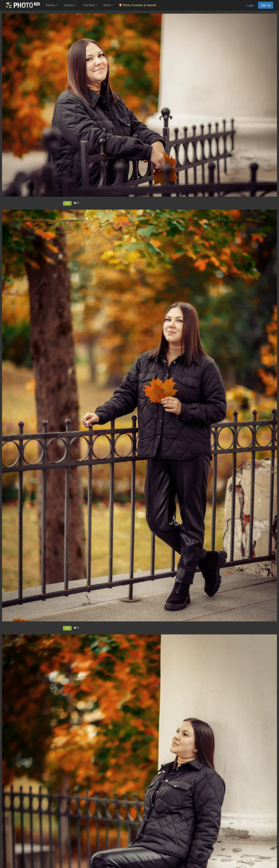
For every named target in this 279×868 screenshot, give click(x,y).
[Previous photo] (4, 519)
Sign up (266, 5)
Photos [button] (52, 5)
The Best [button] (90, 5)
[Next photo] (275, 519)
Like (67, 203)
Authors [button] (70, 5)
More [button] (108, 5)
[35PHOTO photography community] (22, 5)
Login (250, 5)
